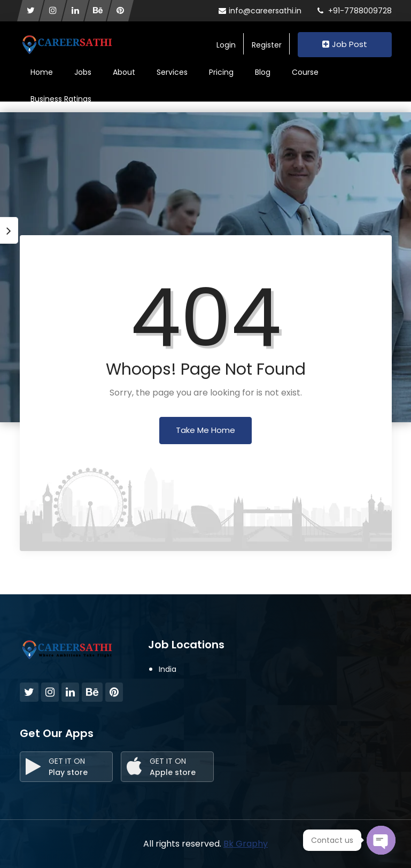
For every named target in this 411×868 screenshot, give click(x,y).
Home (42, 72)
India (168, 669)
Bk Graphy (246, 844)
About (124, 72)
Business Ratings (61, 99)
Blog (263, 72)
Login (226, 45)
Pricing (221, 72)
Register (267, 45)
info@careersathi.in (260, 11)
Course (305, 72)
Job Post (345, 44)
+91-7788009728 (355, 11)
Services (172, 72)
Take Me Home (205, 430)
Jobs (83, 72)
